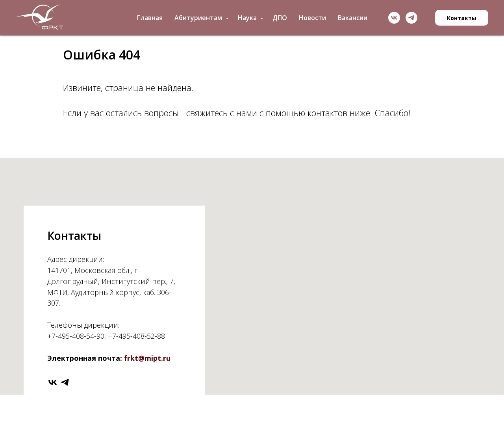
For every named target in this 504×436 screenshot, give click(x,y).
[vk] (394, 18)
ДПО (280, 18)
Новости (312, 18)
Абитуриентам (199, 18)
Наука (248, 18)
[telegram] (411, 18)
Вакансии (353, 18)
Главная (150, 18)
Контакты (462, 18)
